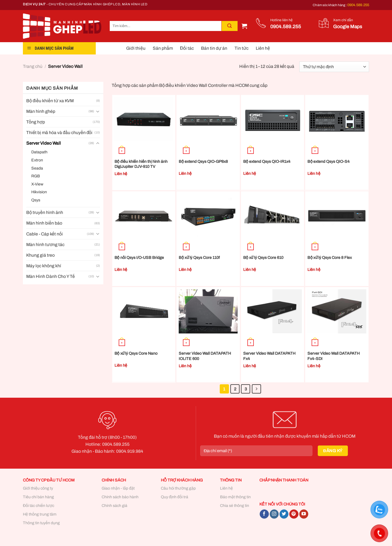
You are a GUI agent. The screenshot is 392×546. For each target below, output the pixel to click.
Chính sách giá (114, 506)
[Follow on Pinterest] (294, 514)
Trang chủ (33, 66)
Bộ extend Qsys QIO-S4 (328, 162)
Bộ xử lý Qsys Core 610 (263, 258)
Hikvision (39, 192)
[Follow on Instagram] (274, 514)
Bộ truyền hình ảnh (45, 212)
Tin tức (242, 48)
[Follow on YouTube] (304, 514)
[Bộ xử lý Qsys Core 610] (273, 216)
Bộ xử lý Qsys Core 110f (199, 258)
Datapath (39, 152)
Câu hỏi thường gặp (178, 488)
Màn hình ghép (41, 111)
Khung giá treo (40, 255)
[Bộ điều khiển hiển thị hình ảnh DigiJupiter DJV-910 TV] (144, 119)
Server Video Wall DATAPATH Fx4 (269, 356)
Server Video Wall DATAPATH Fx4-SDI (334, 356)
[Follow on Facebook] (264, 514)
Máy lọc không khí (44, 266)
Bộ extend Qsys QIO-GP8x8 (203, 162)
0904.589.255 (358, 5)
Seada (37, 168)
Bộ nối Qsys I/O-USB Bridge (139, 258)
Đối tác (187, 48)
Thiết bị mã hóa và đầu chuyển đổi (59, 133)
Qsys (36, 200)
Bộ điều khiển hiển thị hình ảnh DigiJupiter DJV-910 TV (141, 164)
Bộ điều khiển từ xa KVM (50, 101)
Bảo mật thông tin (235, 497)
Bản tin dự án (214, 48)
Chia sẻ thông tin (235, 506)
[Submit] (230, 26)
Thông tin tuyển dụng (41, 523)
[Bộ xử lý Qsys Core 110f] (208, 216)
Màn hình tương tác (45, 245)
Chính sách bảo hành (120, 497)
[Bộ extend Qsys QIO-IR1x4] (273, 119)
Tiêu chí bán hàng (38, 497)
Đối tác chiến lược (39, 506)
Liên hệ (263, 48)
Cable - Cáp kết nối (45, 234)
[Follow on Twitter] (284, 514)
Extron (37, 160)
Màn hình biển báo (44, 223)
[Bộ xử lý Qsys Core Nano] (144, 311)
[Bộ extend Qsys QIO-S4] (337, 119)
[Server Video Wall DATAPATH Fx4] (273, 311)
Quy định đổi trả (175, 497)
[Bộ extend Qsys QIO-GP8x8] (208, 119)
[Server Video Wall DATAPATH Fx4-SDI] (337, 311)
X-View (37, 184)
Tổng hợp (36, 122)
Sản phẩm (163, 48)
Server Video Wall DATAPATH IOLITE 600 (205, 356)
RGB (36, 176)
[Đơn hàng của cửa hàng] (334, 67)
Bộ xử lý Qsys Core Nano (136, 353)
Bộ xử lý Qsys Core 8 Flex (330, 258)
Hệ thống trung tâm (40, 514)
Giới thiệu (136, 48)
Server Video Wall (44, 143)
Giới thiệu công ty (38, 488)
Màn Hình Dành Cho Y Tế (51, 276)
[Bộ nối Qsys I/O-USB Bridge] (144, 216)
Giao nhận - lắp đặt (118, 488)
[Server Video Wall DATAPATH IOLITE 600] (208, 311)
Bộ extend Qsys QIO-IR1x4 (267, 162)
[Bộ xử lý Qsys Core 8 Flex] (337, 216)
